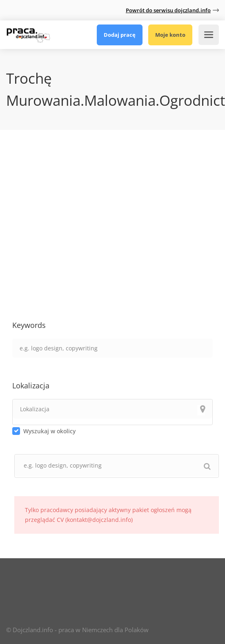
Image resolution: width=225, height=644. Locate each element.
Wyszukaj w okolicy (49, 431)
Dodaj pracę (120, 35)
